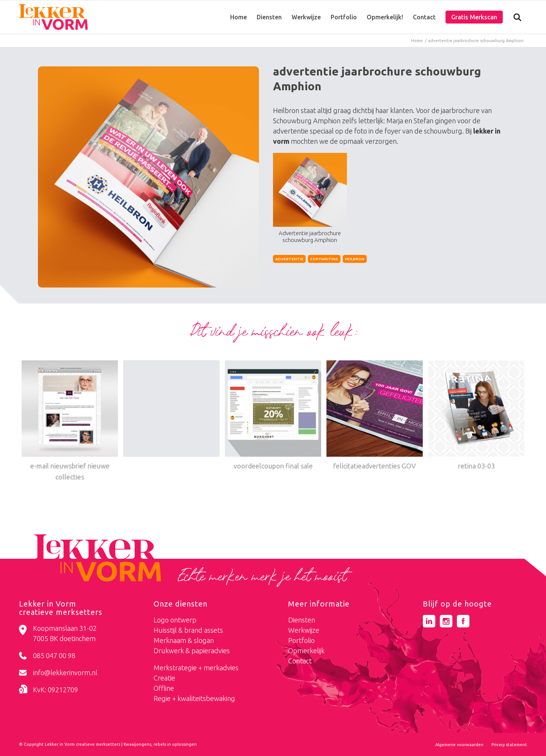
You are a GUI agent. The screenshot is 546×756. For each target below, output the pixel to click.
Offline (164, 688)
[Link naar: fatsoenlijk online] (171, 410)
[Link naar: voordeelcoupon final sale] (273, 416)
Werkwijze (304, 630)
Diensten (302, 620)
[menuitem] (238, 17)
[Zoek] (517, 19)
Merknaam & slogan (184, 640)
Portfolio (301, 640)
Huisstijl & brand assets (188, 630)
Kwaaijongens (137, 744)
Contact (300, 661)
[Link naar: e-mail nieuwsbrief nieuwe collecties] (70, 422)
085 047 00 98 (54, 655)
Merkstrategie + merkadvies (196, 668)
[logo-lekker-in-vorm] (53, 17)
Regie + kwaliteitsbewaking (194, 698)
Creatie (164, 678)
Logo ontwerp (175, 620)
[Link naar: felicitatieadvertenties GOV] (375, 416)
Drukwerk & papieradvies (192, 651)
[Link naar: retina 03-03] (476, 416)
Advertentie (289, 259)
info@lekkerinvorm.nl (65, 673)
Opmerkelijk (306, 651)
